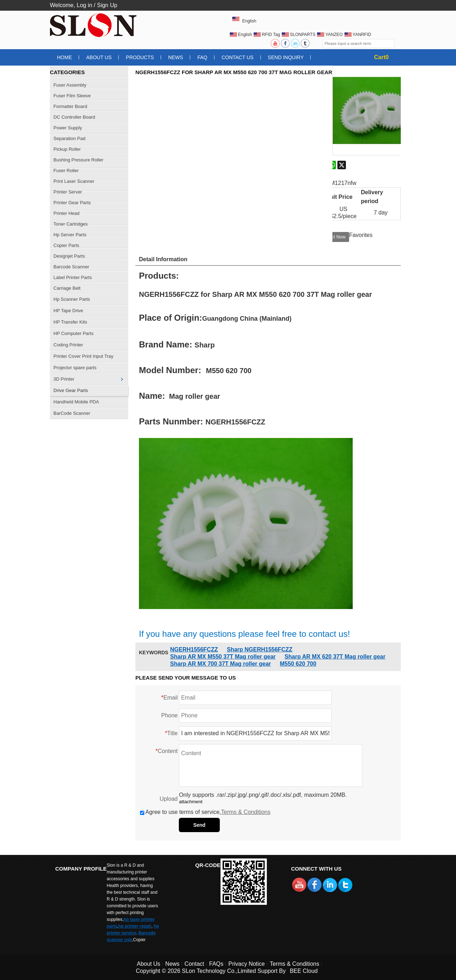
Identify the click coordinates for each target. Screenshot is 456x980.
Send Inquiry (286, 57)
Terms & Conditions (246, 812)
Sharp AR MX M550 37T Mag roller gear (223, 657)
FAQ (202, 57)
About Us (99, 57)
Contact (194, 964)
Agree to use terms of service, (205, 812)
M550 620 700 (298, 664)
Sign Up (107, 5)
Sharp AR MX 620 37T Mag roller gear (335, 657)
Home (64, 57)
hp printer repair (135, 926)
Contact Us (238, 57)
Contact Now (332, 237)
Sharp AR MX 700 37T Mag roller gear (220, 664)
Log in (84, 5)
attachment (191, 802)
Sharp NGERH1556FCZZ (260, 649)
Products (140, 57)
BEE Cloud (304, 971)
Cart (381, 57)
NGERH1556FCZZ (194, 649)
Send (199, 825)
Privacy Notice (247, 964)
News (176, 57)
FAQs (216, 964)
